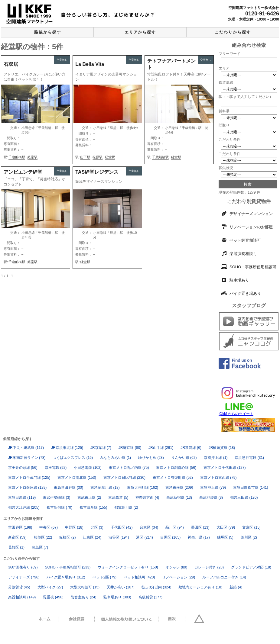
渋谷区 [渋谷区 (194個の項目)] (119, 537)
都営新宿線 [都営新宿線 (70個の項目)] (59, 507)
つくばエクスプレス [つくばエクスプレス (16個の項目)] (73, 458)
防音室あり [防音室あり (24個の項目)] (84, 597)
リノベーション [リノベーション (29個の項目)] (179, 577)
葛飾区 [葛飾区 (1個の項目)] (16, 547)
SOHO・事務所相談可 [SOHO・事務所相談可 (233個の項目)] (68, 567)
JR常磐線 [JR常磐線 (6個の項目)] (191, 448)
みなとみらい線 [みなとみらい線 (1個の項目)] (116, 458)
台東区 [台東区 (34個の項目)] (149, 527)
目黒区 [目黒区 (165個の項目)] (170, 537)
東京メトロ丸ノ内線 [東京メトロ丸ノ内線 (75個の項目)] (129, 468)
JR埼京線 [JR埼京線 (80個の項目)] (130, 448)
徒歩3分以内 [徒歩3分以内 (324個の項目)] (156, 587)
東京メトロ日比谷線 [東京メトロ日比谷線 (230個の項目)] (124, 478)
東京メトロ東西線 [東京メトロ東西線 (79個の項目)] (218, 478)
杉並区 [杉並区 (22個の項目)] (43, 537)
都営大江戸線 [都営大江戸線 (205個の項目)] (24, 507)
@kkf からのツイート (236, 414)
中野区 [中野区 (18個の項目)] (74, 527)
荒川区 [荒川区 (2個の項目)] (249, 537)
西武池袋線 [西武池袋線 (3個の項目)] (211, 497)
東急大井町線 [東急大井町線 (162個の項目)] (143, 488)
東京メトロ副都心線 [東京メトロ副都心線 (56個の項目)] (176, 468)
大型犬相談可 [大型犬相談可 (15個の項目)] (85, 587)
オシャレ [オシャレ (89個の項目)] (176, 567)
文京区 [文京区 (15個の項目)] (251, 527)
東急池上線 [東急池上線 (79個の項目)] (213, 488)
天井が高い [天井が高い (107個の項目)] (120, 587)
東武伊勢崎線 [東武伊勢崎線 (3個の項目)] (57, 497)
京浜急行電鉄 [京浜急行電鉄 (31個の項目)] (249, 458)
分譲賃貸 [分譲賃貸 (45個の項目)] (19, 587)
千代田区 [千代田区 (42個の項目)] (122, 527)
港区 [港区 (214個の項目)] (144, 537)
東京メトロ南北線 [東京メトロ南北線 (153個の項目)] (77, 478)
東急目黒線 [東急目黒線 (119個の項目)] (22, 497)
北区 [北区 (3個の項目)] (97, 527)
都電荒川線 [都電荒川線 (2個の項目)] (126, 507)
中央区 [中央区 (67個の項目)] (49, 527)
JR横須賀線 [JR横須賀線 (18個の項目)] (222, 448)
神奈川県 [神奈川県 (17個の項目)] (199, 537)
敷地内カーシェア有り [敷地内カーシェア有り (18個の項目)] (200, 587)
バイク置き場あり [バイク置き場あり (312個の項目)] (66, 577)
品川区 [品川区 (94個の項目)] (175, 527)
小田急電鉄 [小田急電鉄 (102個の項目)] (88, 468)
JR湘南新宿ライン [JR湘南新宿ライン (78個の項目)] (27, 458)
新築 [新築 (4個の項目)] (236, 587)
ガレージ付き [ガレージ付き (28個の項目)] (209, 567)
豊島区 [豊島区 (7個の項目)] (40, 547)
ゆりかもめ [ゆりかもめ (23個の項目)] (151, 458)
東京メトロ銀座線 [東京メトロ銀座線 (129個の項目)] (27, 488)
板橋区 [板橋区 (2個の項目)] (67, 537)
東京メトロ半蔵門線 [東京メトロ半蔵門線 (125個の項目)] (29, 478)
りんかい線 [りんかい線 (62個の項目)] (184, 458)
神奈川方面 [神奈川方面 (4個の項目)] (147, 497)
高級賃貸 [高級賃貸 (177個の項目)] (150, 597)
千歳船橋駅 (17, 157)
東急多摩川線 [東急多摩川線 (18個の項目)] (105, 488)
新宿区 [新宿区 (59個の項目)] (17, 537)
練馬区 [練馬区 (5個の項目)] (225, 537)
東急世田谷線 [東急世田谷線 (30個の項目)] (68, 488)
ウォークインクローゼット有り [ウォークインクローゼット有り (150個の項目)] (128, 567)
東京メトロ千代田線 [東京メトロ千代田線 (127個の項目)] (225, 468)
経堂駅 (33, 157)
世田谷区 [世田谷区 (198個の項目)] (20, 527)
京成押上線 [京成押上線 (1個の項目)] (216, 458)
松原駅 (98, 157)
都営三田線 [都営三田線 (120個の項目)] (244, 497)
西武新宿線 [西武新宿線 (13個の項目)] (179, 497)
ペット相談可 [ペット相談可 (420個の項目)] (139, 577)
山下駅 (85, 157)
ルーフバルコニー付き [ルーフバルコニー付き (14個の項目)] (224, 577)
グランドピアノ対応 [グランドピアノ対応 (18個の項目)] (251, 567)
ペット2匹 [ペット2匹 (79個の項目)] (104, 577)
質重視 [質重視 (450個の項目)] (53, 597)
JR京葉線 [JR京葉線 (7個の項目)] (101, 448)
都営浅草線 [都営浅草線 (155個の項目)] (93, 507)
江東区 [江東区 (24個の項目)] (92, 537)
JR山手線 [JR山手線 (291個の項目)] (161, 448)
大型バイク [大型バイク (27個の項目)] (50, 587)
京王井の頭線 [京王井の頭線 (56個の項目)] (23, 468)
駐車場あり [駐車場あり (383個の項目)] (117, 597)
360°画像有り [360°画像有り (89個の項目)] (23, 567)
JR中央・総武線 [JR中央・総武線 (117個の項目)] (26, 448)
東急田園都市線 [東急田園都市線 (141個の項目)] (251, 488)
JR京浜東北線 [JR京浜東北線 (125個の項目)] (67, 448)
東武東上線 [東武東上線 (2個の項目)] (89, 497)
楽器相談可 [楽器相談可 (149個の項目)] (22, 597)
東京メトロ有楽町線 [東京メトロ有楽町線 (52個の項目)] (173, 478)
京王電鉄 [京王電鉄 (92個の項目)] (56, 468)
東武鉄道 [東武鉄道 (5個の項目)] (118, 497)
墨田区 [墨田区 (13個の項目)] (200, 527)
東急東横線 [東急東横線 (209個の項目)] (179, 488)
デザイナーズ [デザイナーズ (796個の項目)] (24, 577)
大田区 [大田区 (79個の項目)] (226, 527)
